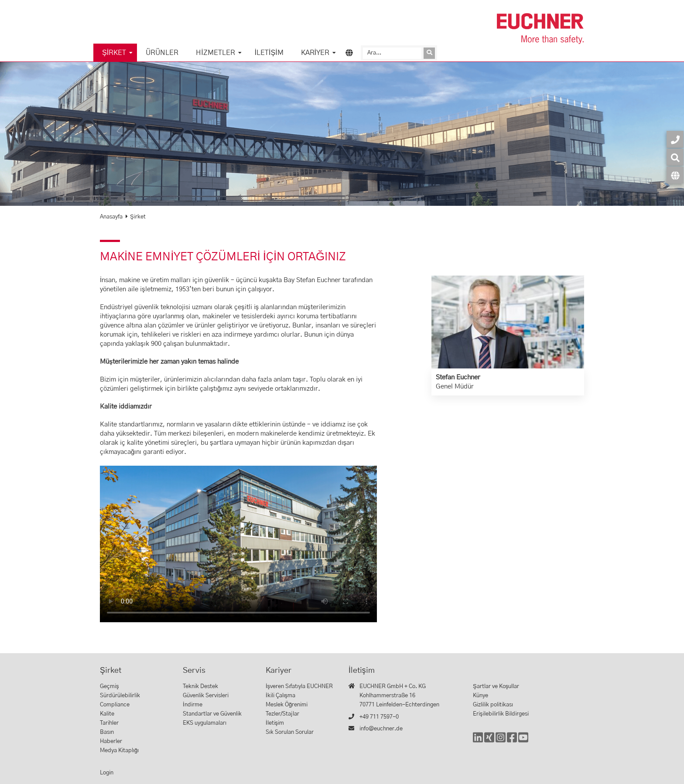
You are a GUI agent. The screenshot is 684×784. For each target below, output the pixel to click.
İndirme (193, 705)
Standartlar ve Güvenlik (212, 714)
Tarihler (109, 723)
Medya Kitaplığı (119, 751)
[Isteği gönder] (429, 53)
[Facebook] (512, 741)
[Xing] (489, 741)
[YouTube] (523, 741)
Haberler (111, 741)
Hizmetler (215, 53)
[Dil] (675, 175)
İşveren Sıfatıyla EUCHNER (299, 687)
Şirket (114, 53)
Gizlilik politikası (493, 705)
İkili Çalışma (280, 696)
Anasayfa (111, 217)
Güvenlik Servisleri (206, 696)
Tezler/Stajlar (282, 714)
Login (107, 773)
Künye (481, 696)
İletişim (269, 53)
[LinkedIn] (478, 741)
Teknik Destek (200, 687)
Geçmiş (109, 687)
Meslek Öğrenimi (287, 705)
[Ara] (392, 53)
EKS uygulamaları (205, 723)
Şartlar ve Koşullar (496, 687)
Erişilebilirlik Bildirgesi (501, 714)
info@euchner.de (381, 729)
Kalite (107, 714)
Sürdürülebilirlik (120, 696)
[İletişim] (675, 139)
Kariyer (315, 53)
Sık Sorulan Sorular (290, 732)
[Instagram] (501, 741)
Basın (107, 732)
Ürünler (162, 53)
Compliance (115, 705)
